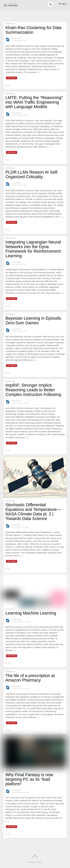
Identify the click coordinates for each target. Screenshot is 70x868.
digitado (17, 39)
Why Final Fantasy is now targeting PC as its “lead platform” (29, 779)
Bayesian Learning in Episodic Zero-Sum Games (33, 321)
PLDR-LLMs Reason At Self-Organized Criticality (32, 174)
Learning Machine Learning (31, 613)
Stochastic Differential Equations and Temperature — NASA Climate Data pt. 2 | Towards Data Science (33, 512)
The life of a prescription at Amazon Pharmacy (30, 678)
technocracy (10, 24)
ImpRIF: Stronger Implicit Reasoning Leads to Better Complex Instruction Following (33, 390)
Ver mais (11, 78)
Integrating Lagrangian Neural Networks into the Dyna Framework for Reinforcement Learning (33, 249)
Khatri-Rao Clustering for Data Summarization (33, 30)
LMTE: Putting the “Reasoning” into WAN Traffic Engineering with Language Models (34, 102)
